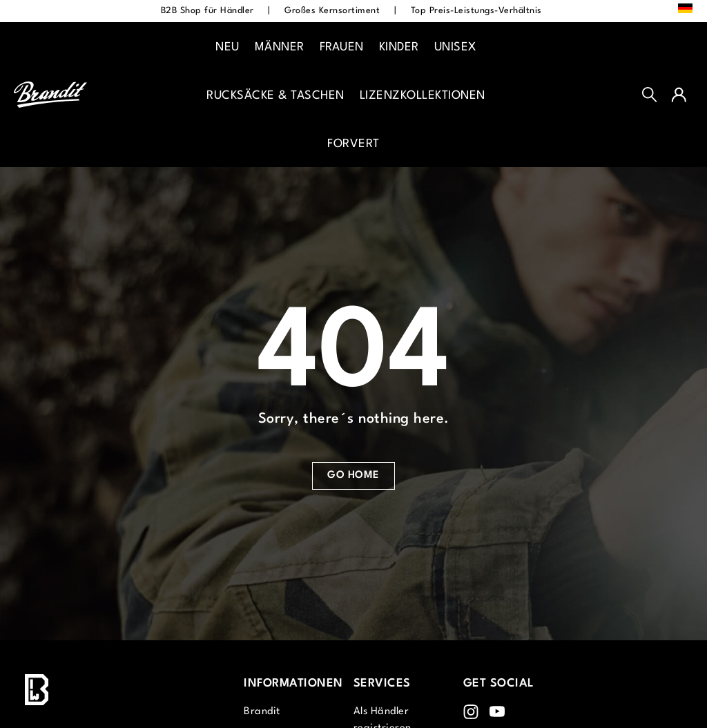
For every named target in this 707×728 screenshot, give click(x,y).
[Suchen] (650, 95)
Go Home (353, 476)
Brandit (262, 712)
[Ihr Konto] (679, 95)
